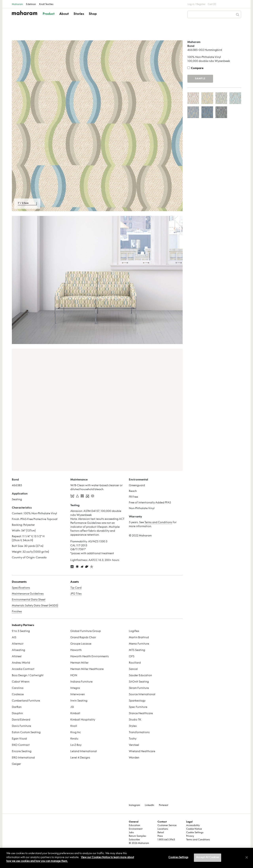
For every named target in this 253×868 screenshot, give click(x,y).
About (64, 14)
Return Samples (137, 836)
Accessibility (193, 825)
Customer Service (167, 825)
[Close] (247, 858)
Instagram (135, 805)
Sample (200, 79)
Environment (136, 829)
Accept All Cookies (207, 858)
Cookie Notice (194, 829)
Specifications (21, 588)
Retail (161, 833)
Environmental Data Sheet (29, 600)
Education (135, 825)
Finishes (17, 612)
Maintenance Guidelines (28, 594)
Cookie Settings (195, 833)
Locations (163, 829)
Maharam (17, 4)
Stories (79, 14)
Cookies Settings (178, 858)
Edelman (31, 4)
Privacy (190, 836)
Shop (93, 14)
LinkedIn (150, 805)
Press (160, 836)
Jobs (131, 833)
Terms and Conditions (158, 522)
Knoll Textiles (46, 4)
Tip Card (76, 588)
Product (49, 14)
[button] (49, 17)
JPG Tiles (76, 594)
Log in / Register (196, 4)
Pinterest (164, 805)
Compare (197, 68)
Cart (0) (212, 4)
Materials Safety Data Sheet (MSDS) (35, 606)
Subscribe (134, 840)
